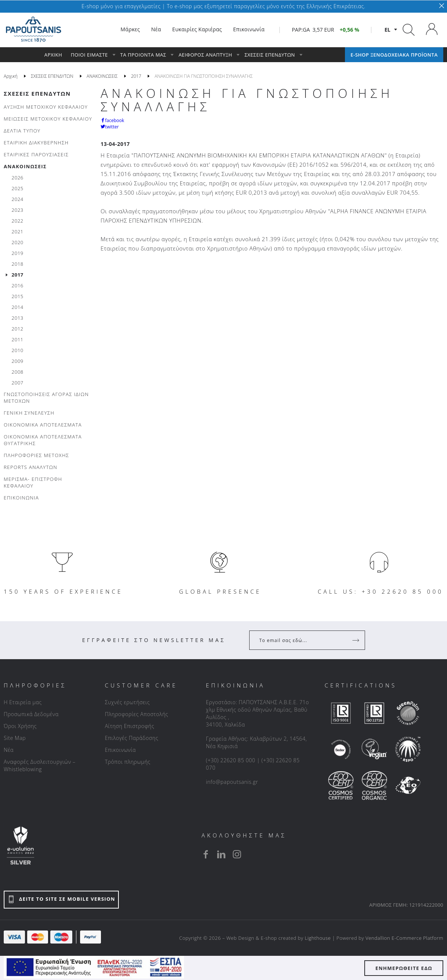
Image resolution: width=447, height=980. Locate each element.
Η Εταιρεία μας (23, 702)
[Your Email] (302, 640)
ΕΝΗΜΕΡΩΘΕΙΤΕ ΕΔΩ (404, 968)
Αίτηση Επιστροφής (129, 726)
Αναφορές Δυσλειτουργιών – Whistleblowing (40, 765)
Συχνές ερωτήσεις (127, 702)
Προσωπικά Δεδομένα (31, 714)
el (387, 30)
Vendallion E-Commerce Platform (404, 938)
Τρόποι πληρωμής (127, 762)
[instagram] (237, 854)
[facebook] (206, 854)
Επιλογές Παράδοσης (131, 738)
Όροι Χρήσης (20, 726)
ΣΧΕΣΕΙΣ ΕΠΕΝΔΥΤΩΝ (37, 93)
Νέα (9, 750)
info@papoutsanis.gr (232, 782)
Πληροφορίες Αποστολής (136, 714)
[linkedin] (221, 854)
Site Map (15, 738)
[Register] (356, 640)
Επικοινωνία (120, 750)
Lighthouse (318, 938)
